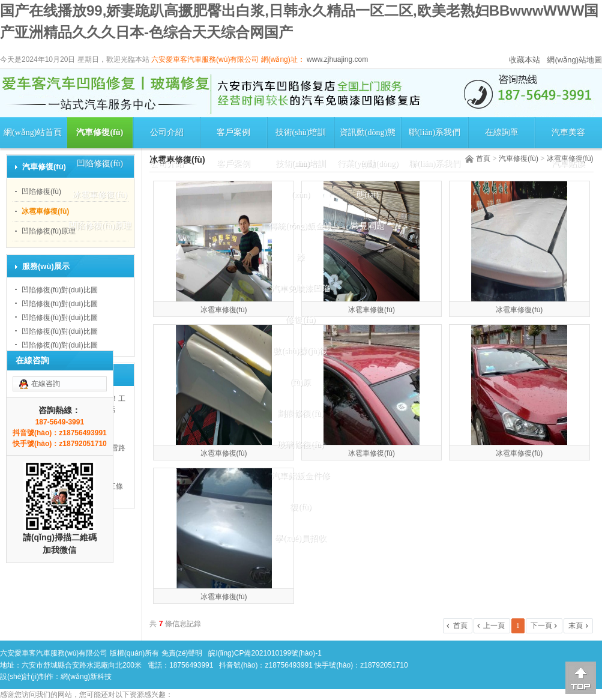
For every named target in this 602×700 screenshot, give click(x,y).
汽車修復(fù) (100, 132)
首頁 (483, 158)
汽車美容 (568, 132)
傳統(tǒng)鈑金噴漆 (300, 242)
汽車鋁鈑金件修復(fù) (301, 491)
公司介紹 (167, 132)
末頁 (576, 626)
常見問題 (368, 226)
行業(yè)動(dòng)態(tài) (368, 179)
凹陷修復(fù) (100, 164)
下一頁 (541, 626)
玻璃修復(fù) (300, 445)
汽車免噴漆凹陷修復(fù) (301, 304)
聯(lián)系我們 (435, 132)
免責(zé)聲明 (182, 653)
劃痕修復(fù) (300, 413)
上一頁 (494, 626)
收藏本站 (525, 60)
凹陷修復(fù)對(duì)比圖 (60, 290)
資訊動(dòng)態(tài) (368, 138)
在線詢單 (502, 132)
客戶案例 (233, 132)
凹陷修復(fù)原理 (100, 226)
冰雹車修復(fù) (100, 195)
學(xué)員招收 (301, 538)
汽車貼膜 (568, 164)
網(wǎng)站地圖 (574, 60)
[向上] (581, 678)
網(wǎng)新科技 (86, 677)
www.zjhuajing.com (336, 59)
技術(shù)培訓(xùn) (301, 138)
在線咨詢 (46, 384)
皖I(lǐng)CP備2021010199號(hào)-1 (265, 653)
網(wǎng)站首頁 (33, 132)
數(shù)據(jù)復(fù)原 (300, 367)
